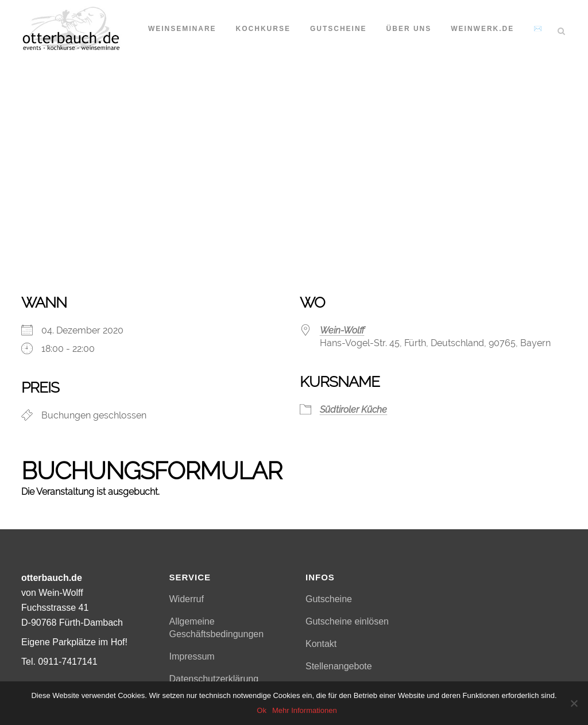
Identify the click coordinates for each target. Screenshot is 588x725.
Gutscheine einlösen (347, 621)
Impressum (192, 656)
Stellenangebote (339, 666)
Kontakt (321, 644)
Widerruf (187, 599)
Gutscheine (329, 599)
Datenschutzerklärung (214, 679)
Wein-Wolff (342, 330)
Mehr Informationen (305, 710)
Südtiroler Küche (353, 410)
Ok (262, 710)
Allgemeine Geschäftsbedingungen (217, 628)
